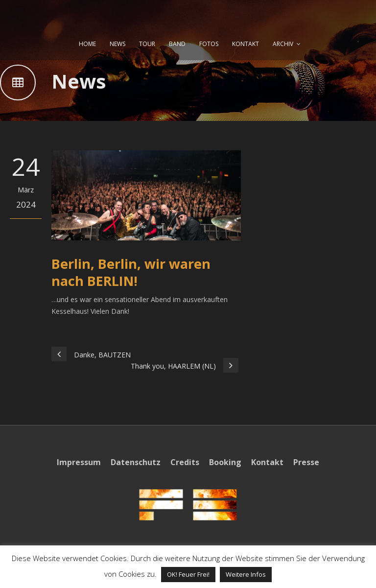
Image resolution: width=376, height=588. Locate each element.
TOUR (147, 44)
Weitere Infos (246, 574)
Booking (225, 462)
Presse (306, 462)
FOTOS (209, 44)
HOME (87, 44)
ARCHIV (283, 44)
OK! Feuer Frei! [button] (188, 574)
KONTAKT (246, 44)
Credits (185, 462)
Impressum (79, 462)
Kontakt (267, 462)
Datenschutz (136, 462)
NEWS (117, 44)
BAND (177, 44)
